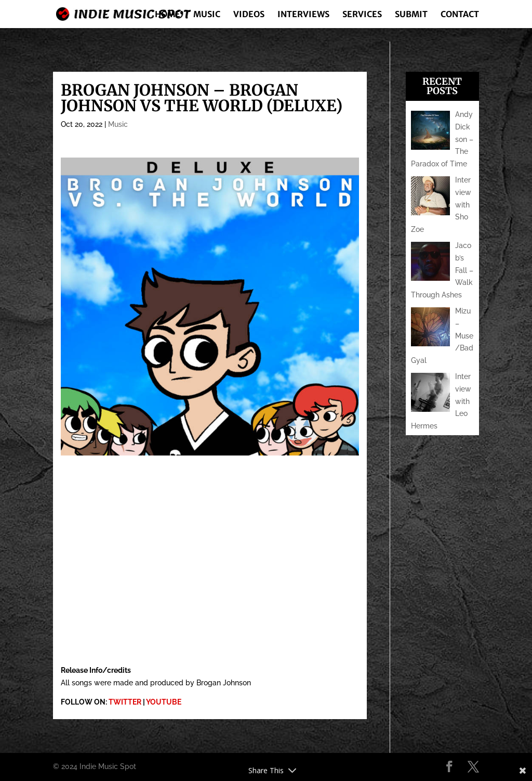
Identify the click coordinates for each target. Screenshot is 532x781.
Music (207, 15)
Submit (411, 15)
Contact (460, 15)
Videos (249, 15)
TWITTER (125, 702)
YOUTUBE (164, 702)
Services (362, 15)
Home (168, 15)
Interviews (303, 15)
